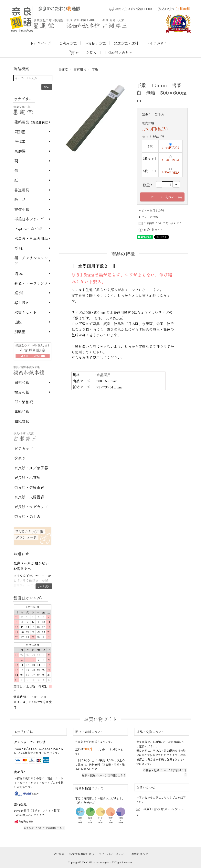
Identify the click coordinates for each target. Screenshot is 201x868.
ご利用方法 (68, 43)
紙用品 (20, 199)
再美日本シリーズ (29, 219)
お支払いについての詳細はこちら (44, 828)
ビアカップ (24, 448)
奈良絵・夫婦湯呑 (29, 497)
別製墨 (20, 332)
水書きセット (26, 312)
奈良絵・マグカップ (31, 507)
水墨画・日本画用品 (31, 238)
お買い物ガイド (151, 230)
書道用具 (79, 69)
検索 (47, 87)
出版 (18, 322)
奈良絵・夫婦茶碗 (29, 487)
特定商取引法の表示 (82, 854)
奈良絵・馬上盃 (27, 516)
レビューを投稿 (148, 217)
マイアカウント (159, 43)
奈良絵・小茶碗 (27, 477)
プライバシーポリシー (113, 854)
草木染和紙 (24, 402)
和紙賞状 (22, 421)
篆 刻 (19, 293)
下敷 (95, 69)
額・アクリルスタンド (31, 261)
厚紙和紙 (22, 411)
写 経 (19, 248)
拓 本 (19, 273)
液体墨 (20, 141)
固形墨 (20, 132)
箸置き (20, 458)
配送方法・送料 (126, 43)
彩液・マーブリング (31, 283)
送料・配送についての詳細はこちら (104, 775)
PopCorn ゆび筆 (28, 229)
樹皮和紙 (22, 392)
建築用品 (32, 122)
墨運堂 (63, 69)
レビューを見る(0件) (151, 210)
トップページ (41, 43)
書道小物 (22, 209)
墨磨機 (20, 151)
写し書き (22, 303)
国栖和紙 (22, 382)
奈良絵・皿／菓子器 (31, 468)
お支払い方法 (95, 43)
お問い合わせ (122, 53)
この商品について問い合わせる (160, 223)
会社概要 (59, 854)
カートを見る (86, 53)
